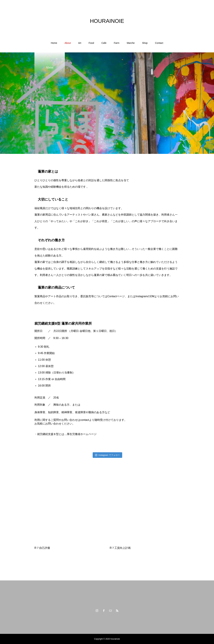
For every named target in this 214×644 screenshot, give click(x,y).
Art (80, 43)
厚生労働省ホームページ (82, 434)
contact (85, 420)
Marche (131, 43)
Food (91, 43)
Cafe (104, 43)
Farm (117, 43)
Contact (159, 43)
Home (54, 43)
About (68, 43)
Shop (145, 43)
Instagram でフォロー (107, 455)
